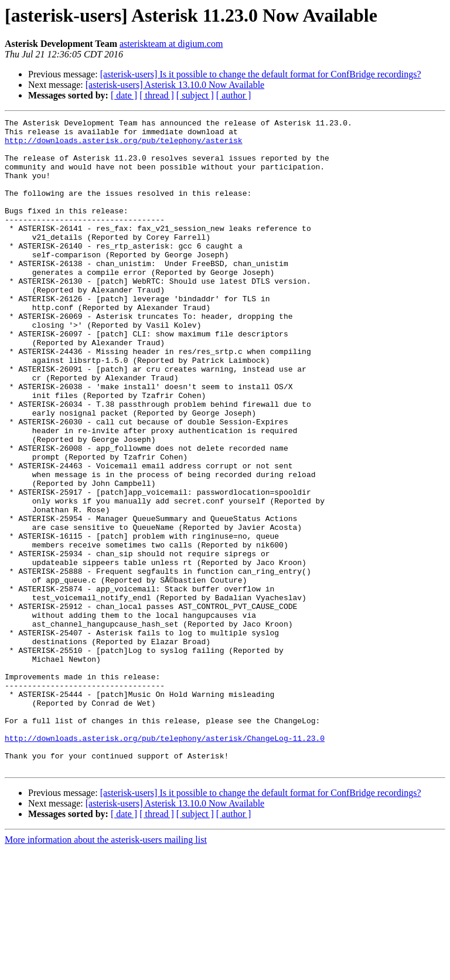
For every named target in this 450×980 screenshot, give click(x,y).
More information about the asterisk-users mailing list (106, 970)
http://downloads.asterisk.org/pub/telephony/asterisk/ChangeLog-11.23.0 (165, 863)
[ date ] (124, 95)
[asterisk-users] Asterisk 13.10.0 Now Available (175, 85)
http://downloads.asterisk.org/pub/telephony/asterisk (124, 145)
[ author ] (234, 95)
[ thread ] (157, 95)
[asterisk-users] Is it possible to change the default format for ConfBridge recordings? (261, 74)
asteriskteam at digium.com (171, 44)
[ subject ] (195, 95)
